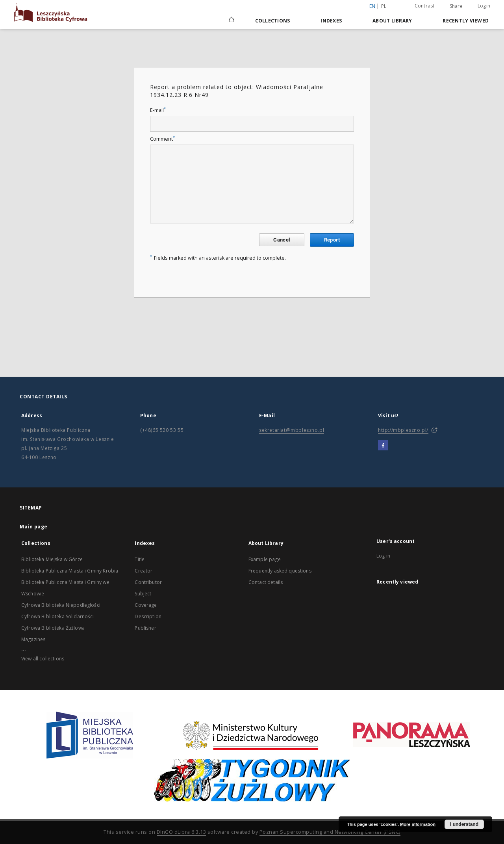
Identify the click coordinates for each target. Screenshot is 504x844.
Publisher (145, 628)
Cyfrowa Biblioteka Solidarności (58, 616)
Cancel (282, 240)
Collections (273, 21)
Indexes (331, 21)
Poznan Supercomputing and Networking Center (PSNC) (330, 832)
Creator (144, 571)
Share (456, 6)
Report (332, 240)
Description (148, 616)
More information (418, 824)
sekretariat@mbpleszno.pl (292, 430)
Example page (265, 559)
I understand (464, 824)
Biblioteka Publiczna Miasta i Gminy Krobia (70, 571)
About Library (392, 21)
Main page (34, 527)
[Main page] (231, 20)
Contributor (148, 582)
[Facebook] (383, 446)
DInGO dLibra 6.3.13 (182, 832)
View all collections (43, 659)
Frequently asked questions (280, 571)
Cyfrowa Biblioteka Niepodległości (61, 605)
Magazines (33, 639)
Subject (143, 594)
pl (384, 6)
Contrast (425, 6)
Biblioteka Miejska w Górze (52, 559)
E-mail (158, 110)
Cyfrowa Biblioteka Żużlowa (53, 628)
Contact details (266, 582)
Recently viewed (466, 21)
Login (484, 6)
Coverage (146, 605)
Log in (383, 556)
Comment (162, 139)
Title (140, 559)
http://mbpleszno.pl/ (403, 430)
